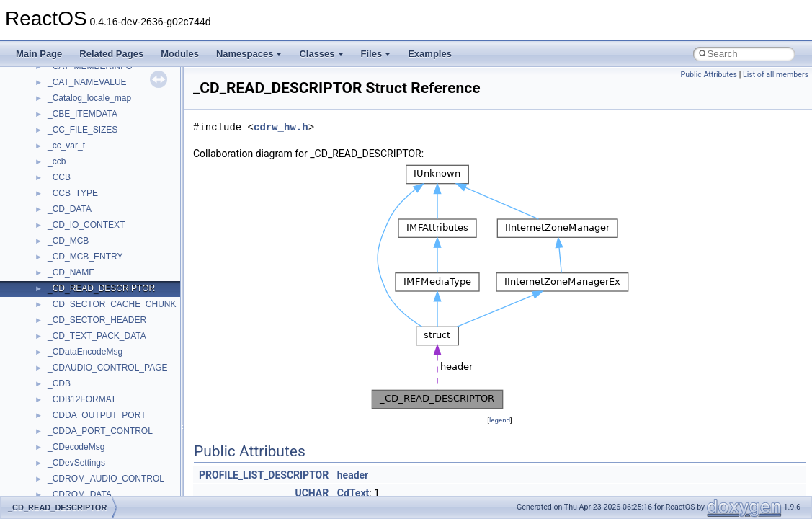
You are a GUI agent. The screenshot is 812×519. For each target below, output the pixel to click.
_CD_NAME (71, 272)
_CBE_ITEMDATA (82, 114)
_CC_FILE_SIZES (82, 130)
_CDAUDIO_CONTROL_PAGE (107, 368)
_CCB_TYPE (73, 193)
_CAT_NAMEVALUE (87, 82)
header (353, 475)
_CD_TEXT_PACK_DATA (97, 336)
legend (500, 420)
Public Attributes (709, 75)
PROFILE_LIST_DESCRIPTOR (264, 475)
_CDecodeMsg (76, 447)
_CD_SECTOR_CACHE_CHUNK (112, 304)
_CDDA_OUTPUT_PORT (97, 415)
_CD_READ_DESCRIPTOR (101, 288)
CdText (353, 493)
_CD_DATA (70, 209)
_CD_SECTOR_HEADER (97, 320)
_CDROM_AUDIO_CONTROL (106, 479)
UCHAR (312, 493)
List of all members (776, 75)
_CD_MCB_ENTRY (85, 257)
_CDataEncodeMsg (85, 352)
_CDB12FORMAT (82, 399)
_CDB (59, 383)
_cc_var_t (66, 146)
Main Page (39, 54)
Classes (321, 54)
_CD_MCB (68, 241)
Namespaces (249, 54)
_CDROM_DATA (80, 494)
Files (376, 54)
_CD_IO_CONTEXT (86, 225)
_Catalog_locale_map (89, 98)
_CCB (59, 177)
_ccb (57, 161)
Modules (180, 54)
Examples (430, 54)
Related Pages (111, 54)
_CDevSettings (76, 463)
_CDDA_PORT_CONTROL (100, 431)
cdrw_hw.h (281, 127)
